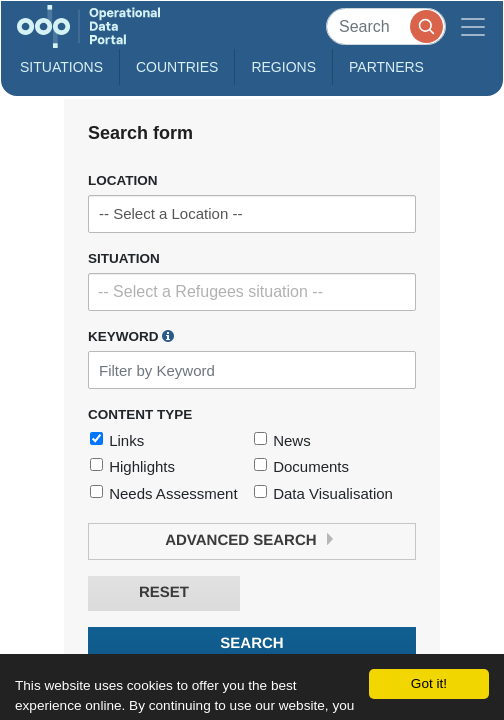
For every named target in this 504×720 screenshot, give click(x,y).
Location (123, 180)
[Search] (386, 26)
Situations (61, 67)
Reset (164, 592)
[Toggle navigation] (473, 26)
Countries (177, 67)
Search (251, 643)
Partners (386, 67)
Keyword (131, 336)
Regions (283, 67)
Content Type (140, 414)
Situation (124, 258)
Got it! (429, 683)
